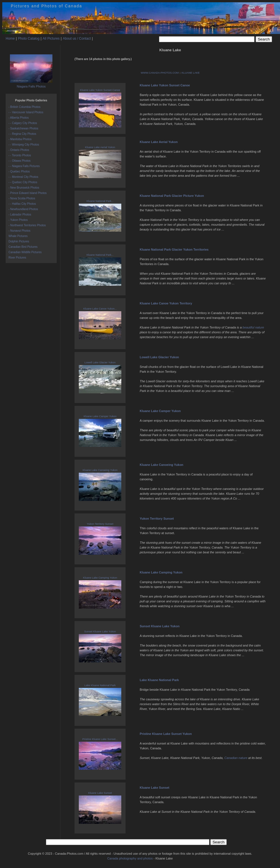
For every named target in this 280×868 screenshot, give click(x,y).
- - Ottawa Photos (20, 161)
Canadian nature (236, 758)
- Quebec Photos (19, 171)
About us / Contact (77, 39)
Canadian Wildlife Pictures (25, 252)
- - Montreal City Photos (23, 177)
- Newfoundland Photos (23, 209)
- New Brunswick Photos (24, 188)
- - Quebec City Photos (23, 182)
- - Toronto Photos (20, 155)
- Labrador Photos (20, 215)
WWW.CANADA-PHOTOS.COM (160, 73)
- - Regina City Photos (22, 134)
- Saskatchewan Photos (23, 128)
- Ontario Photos (19, 150)
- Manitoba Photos (20, 139)
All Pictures (51, 39)
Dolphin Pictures (19, 241)
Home (10, 39)
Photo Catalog (29, 39)
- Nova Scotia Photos (22, 198)
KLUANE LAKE (191, 73)
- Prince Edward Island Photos (28, 193)
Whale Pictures (18, 236)
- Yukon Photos (18, 220)
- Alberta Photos (19, 118)
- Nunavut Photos (19, 231)
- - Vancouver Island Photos (26, 112)
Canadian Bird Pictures (23, 247)
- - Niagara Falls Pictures (24, 166)
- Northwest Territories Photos (27, 225)
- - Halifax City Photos (22, 204)
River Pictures (17, 258)
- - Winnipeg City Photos (24, 145)
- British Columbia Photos (25, 107)
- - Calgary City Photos (23, 123)
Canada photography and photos (130, 858)
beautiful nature (253, 327)
